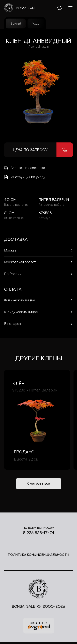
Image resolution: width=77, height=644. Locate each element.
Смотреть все (39, 484)
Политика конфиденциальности (38, 555)
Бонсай (16, 24)
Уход (36, 24)
